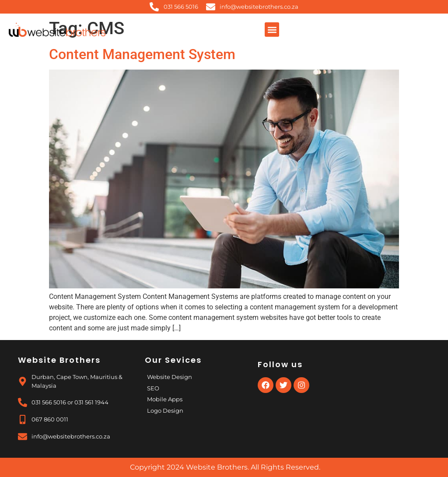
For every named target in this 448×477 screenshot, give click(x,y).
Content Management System (142, 54)
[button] (272, 30)
